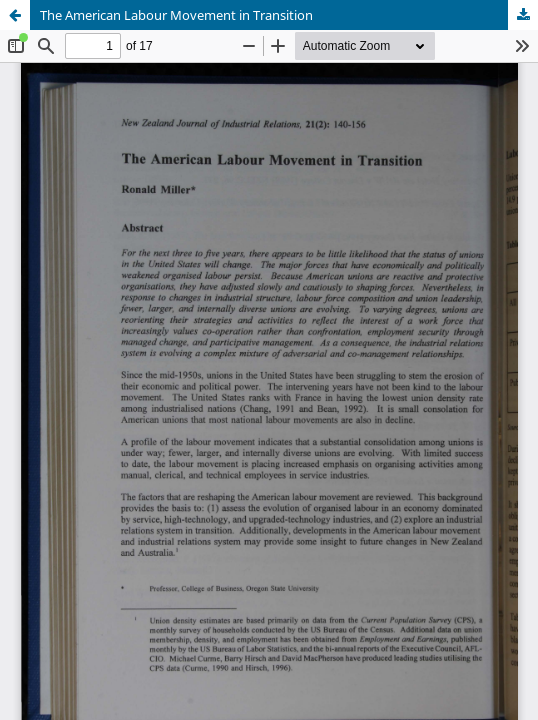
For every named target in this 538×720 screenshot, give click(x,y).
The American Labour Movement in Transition (176, 15)
